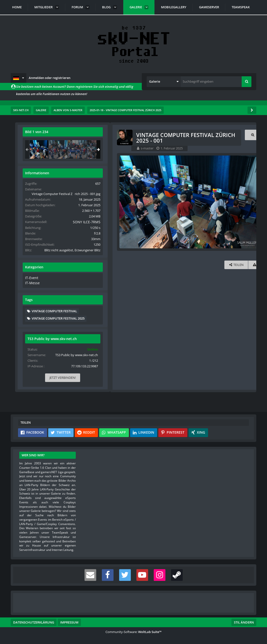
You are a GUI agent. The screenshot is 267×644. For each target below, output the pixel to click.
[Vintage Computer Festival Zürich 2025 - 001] (197, 149)
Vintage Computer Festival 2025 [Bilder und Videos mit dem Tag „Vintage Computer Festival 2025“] (216, 327)
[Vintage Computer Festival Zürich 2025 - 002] (216, 149)
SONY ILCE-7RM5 (234, 226)
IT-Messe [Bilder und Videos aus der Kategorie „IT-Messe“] (190, 291)
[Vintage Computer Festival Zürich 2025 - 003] (236, 149)
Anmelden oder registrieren (50, 78)
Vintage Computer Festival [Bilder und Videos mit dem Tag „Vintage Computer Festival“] (212, 319)
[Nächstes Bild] (154, 202)
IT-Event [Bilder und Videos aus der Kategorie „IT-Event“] (189, 287)
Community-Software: (133, 632)
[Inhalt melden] (155, 264)
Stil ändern (244, 622)
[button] (19, 78)
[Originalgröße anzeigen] (153, 135)
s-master (48, 148)
